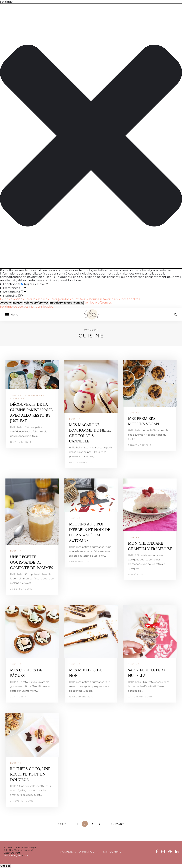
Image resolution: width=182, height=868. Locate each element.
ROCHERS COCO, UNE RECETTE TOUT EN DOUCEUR (30, 775)
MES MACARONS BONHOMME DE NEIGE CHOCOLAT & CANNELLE (90, 433)
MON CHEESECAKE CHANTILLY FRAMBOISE (150, 546)
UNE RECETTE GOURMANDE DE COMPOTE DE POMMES (32, 563)
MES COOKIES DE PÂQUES (26, 673)
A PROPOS (87, 852)
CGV (26, 855)
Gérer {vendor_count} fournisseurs (73, 299)
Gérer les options (12, 299)
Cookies (5, 866)
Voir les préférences (36, 303)
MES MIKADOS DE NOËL (85, 673)
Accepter (6, 303)
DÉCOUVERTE (35, 395)
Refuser (18, 303)
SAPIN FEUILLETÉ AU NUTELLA (147, 673)
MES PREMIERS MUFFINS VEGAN (143, 422)
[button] (91, 136)
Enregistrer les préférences (67, 303)
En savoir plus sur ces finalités (119, 299)
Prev (62, 824)
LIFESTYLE (17, 399)
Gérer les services (37, 299)
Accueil (67, 852)
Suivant (118, 824)
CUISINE (16, 395)
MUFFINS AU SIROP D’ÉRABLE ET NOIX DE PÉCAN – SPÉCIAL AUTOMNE (90, 533)
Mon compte (112, 852)
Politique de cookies (15, 307)
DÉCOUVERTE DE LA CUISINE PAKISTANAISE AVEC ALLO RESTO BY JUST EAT (31, 413)
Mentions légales (41, 307)
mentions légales (12, 855)
